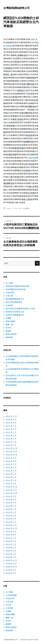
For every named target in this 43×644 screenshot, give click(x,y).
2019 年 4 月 (11, 548)
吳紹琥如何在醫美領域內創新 (18, 286)
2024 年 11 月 (11, 452)
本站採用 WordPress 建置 (29, 640)
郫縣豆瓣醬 (10, 321)
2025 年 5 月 (11, 432)
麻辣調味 (9, 337)
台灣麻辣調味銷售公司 (17, 8)
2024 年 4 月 (11, 474)
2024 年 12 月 (11, 448)
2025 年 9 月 (11, 420)
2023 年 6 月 (11, 506)
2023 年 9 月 (11, 496)
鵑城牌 (8, 331)
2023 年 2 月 (11, 519)
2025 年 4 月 (11, 436)
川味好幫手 (10, 293)
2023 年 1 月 (11, 522)
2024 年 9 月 (11, 458)
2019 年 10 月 (11, 528)
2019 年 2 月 (11, 554)
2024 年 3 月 (11, 477)
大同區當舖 (32, 158)
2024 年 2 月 (11, 480)
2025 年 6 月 (11, 429)
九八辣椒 (9, 283)
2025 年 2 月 (11, 442)
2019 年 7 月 (11, 538)
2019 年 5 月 (11, 544)
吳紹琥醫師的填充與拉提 (16, 289)
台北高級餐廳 (11, 595)
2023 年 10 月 (11, 493)
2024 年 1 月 (11, 484)
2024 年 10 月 (11, 455)
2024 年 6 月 (11, 468)
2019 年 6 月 (11, 541)
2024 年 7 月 (11, 464)
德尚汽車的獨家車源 (14, 302)
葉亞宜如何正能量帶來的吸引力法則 (20, 309)
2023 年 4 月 (11, 512)
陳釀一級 (9, 325)
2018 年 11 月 (11, 564)
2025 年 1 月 (11, 445)
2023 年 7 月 (11, 503)
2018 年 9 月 (11, 570)
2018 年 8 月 (11, 573)
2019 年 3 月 (11, 551)
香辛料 (8, 328)
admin (9, 208)
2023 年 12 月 (11, 487)
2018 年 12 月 (11, 560)
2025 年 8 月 (11, 423)
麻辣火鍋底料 (11, 334)
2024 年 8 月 (11, 461)
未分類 (8, 605)
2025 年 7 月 (11, 426)
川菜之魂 (9, 296)
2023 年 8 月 (11, 500)
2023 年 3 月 (11, 516)
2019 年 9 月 (11, 532)
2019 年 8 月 (11, 535)
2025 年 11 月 (11, 416)
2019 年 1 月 (11, 557)
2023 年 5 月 (11, 509)
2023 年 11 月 (11, 490)
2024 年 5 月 (11, 471)
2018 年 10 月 (11, 567)
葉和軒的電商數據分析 (15, 315)
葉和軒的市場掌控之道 (15, 312)
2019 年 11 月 (11, 525)
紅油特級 (26, 208)
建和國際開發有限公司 (15, 299)
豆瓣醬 (8, 318)
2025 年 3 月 (11, 439)
